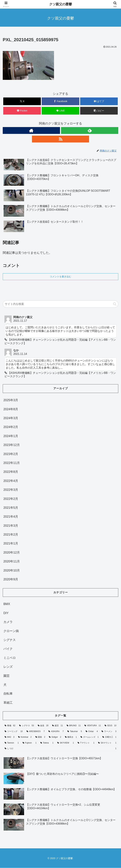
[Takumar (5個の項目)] (75, 732)
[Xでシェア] (22, 101)
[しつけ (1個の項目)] (60, 749)
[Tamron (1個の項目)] (12, 743)
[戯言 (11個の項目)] (58, 726)
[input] (60, 304)
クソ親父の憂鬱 (61, 4)
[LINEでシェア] (60, 111)
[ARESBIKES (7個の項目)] (36, 732)
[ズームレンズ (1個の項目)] (90, 737)
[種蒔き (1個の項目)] (71, 737)
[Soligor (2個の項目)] (55, 737)
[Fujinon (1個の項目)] (30, 743)
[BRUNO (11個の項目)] (74, 726)
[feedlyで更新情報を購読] (90, 130)
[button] (99, 111)
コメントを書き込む (60, 277)
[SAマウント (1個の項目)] (107, 743)
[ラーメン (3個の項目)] (109, 732)
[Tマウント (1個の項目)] (86, 743)
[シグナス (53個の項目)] (27, 726)
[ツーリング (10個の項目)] (14, 732)
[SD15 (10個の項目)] (110, 726)
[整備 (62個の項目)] (10, 726)
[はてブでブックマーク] (99, 101)
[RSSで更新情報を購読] (61, 139)
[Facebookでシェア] (60, 101)
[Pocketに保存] (22, 111)
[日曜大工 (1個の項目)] (109, 737)
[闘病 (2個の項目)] (40, 737)
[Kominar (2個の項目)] (25, 737)
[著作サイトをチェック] (31, 130)
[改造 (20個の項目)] (43, 726)
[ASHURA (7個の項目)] (56, 732)
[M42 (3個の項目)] (9, 737)
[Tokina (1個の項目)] (47, 743)
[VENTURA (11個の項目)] (93, 726)
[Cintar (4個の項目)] (92, 732)
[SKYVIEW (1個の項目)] (66, 743)
